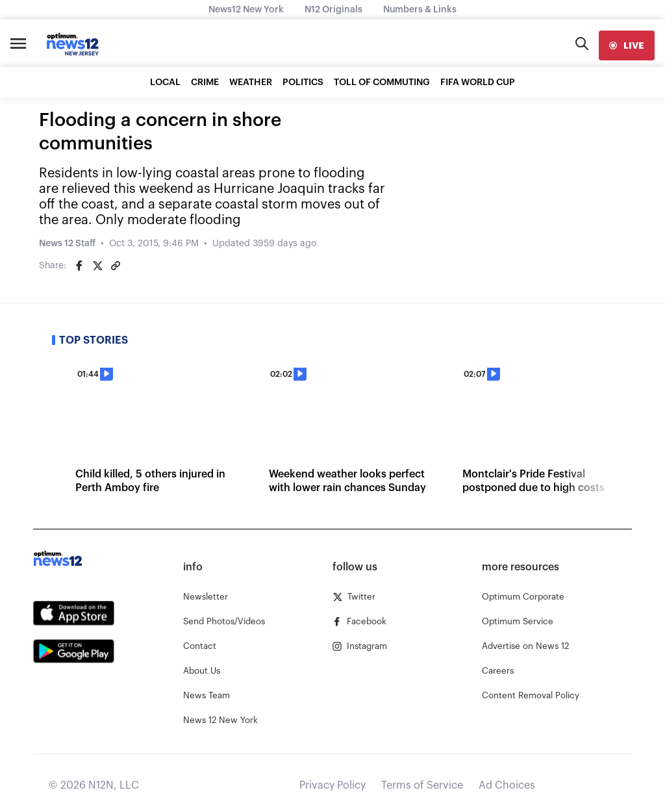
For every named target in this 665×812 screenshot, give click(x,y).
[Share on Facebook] (79, 266)
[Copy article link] (116, 266)
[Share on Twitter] (97, 266)
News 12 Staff (67, 244)
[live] (627, 45)
